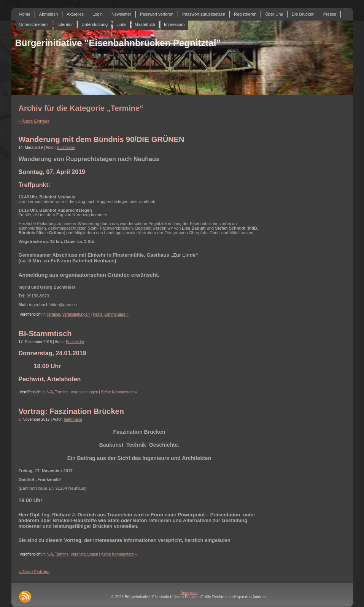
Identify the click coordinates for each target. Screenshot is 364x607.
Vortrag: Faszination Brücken (71, 411)
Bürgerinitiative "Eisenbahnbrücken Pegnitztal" (118, 43)
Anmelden (189, 593)
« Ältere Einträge (34, 121)
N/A (50, 392)
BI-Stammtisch (45, 334)
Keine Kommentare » (111, 314)
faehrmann (73, 419)
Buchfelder (66, 148)
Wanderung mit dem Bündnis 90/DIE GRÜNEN (102, 139)
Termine (53, 314)
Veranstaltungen (76, 314)
